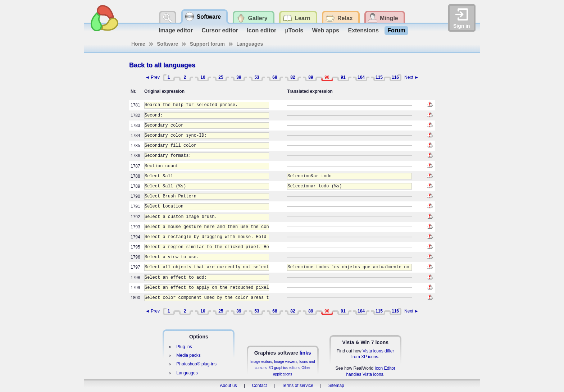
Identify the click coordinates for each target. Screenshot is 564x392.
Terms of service (298, 386)
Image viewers (286, 362)
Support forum (207, 44)
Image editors (261, 362)
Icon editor (261, 30)
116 (395, 77)
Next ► (411, 77)
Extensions (363, 30)
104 (361, 77)
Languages (250, 44)
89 (311, 77)
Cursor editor (220, 30)
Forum (396, 30)
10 (203, 77)
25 (221, 77)
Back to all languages (162, 65)
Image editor (176, 30)
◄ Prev (153, 77)
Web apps (326, 30)
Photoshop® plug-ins (196, 364)
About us (228, 386)
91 (343, 77)
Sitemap (336, 386)
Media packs (188, 355)
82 (293, 77)
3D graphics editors (284, 368)
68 (275, 77)
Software (167, 44)
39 (239, 77)
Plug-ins (184, 347)
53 (257, 77)
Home (138, 44)
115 (379, 77)
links (305, 353)
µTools (294, 30)
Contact (259, 386)
